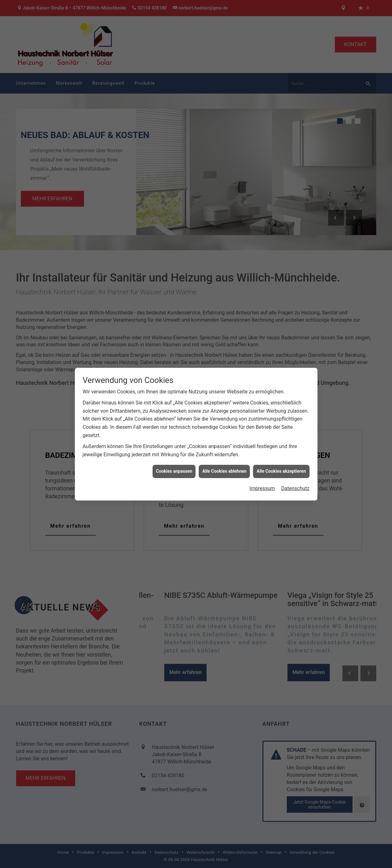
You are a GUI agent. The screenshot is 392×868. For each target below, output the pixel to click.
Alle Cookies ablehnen (224, 447)
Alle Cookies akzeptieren (281, 447)
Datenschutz (295, 464)
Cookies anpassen (174, 447)
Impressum (262, 464)
